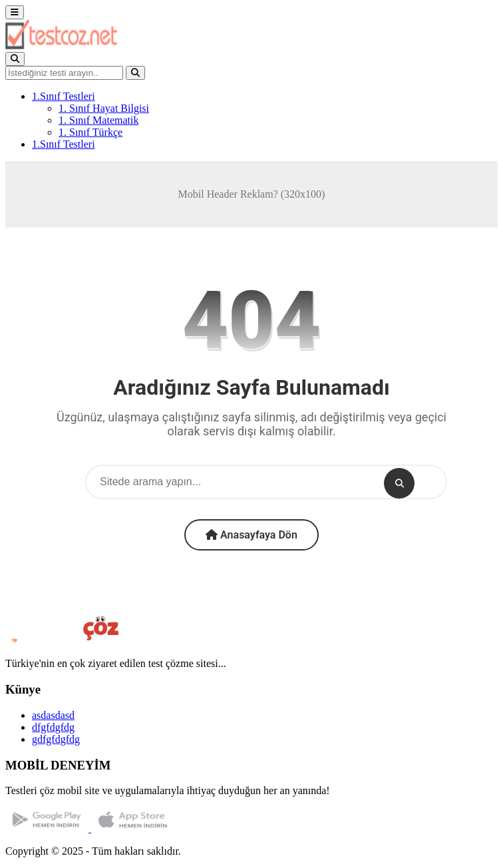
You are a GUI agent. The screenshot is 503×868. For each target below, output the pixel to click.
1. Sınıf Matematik (98, 120)
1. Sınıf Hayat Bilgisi (104, 108)
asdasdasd (53, 715)
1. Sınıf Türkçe (90, 132)
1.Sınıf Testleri (64, 96)
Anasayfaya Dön (251, 535)
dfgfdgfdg (53, 727)
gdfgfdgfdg (56, 739)
